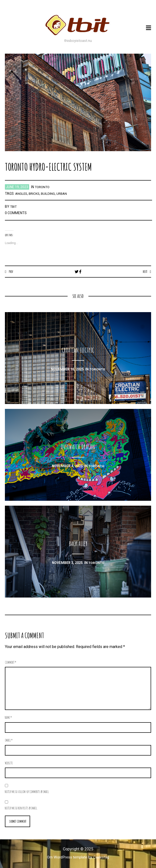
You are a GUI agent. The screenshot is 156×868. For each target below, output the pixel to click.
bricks (35, 194)
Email (9, 740)
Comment (11, 663)
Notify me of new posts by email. (21, 808)
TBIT (14, 207)
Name (8, 718)
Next (145, 271)
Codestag (102, 858)
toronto (43, 187)
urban (64, 194)
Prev (11, 271)
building (49, 194)
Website (9, 763)
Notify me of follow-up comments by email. (27, 792)
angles (22, 194)
